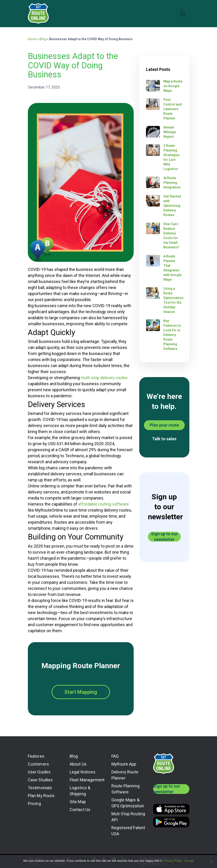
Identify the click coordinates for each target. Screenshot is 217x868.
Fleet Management (87, 780)
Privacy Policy (173, 861)
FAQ (115, 756)
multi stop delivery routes (104, 378)
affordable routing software (104, 504)
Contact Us (80, 810)
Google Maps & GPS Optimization (128, 803)
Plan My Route (41, 796)
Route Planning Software (126, 789)
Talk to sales (164, 439)
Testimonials (40, 788)
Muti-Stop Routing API (128, 817)
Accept (189, 861)
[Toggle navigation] (183, 13)
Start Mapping (81, 692)
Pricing (34, 804)
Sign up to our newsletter (164, 537)
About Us (78, 764)
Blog (43, 39)
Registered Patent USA (128, 831)
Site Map (78, 802)
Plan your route (164, 425)
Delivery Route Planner (125, 775)
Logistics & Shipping (80, 791)
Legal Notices (83, 772)
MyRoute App (124, 764)
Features (36, 756)
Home (32, 39)
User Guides (39, 772)
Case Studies (40, 780)
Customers (39, 764)
